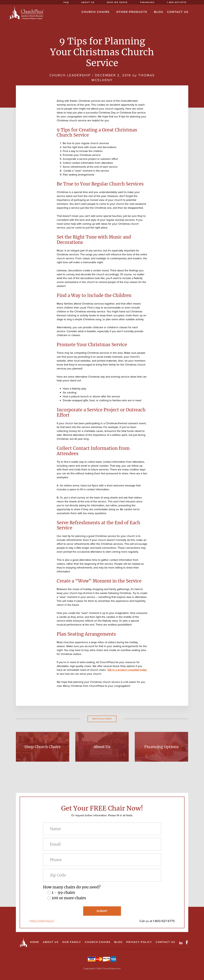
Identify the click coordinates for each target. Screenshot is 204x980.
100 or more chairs (69, 898)
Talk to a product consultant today (127, 670)
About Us (102, 747)
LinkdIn (181, 942)
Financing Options (161, 747)
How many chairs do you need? (72, 887)
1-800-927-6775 (164, 921)
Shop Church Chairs (42, 747)
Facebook (188, 942)
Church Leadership (70, 75)
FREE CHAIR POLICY (42, 921)
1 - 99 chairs (63, 892)
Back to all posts (102, 719)
